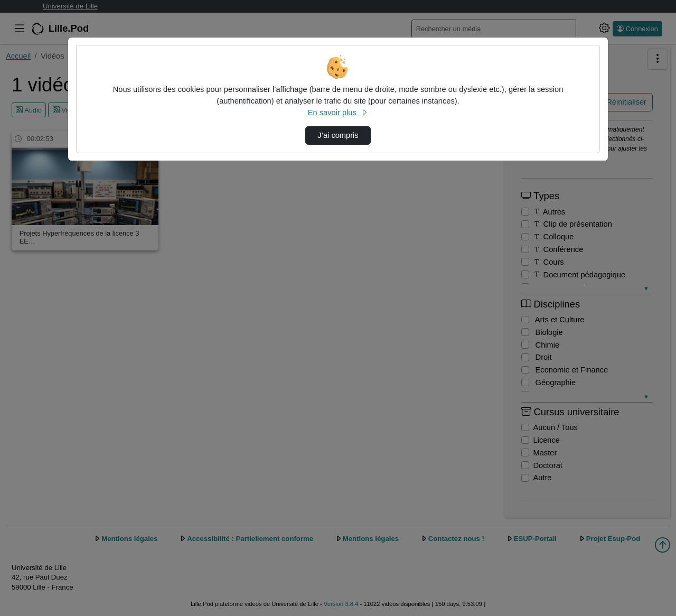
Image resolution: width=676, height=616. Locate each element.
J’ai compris (338, 135)
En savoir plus (338, 113)
